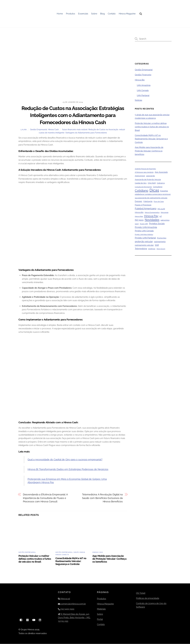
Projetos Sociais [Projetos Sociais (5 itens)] (157, 224)
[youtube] (34, 620)
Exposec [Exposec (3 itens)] (139, 202)
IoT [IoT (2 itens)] (161, 216)
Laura (24, 130)
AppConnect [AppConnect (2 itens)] (140, 176)
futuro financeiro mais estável (75, 130)
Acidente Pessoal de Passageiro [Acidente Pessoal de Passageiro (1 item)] (145, 169)
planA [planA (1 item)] (137, 224)
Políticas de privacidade (148, 599)
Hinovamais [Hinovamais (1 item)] (165, 213)
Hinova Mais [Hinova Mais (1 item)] (139, 217)
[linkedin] (40, 620)
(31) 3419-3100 (66, 609)
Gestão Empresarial (39, 130)
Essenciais (83, 14)
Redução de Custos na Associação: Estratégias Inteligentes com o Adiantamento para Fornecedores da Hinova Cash (73, 115)
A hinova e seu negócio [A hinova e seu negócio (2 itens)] (144, 172)
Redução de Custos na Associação (103, 130)
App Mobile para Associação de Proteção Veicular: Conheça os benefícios (109, 559)
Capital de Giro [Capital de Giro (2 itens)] (141, 183)
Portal (100, 620)
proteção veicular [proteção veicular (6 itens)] (144, 242)
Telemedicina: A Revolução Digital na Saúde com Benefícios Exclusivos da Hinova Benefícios (102, 498)
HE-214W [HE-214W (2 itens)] (161, 209)
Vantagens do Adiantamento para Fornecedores (86, 133)
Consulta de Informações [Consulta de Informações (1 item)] (143, 187)
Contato (112, 14)
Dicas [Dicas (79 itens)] (154, 191)
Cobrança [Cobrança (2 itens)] (161, 183)
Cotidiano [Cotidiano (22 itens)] (142, 191)
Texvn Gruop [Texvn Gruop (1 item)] (161, 249)
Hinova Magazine (127, 14)
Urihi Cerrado (143, 91)
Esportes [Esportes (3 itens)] (164, 191)
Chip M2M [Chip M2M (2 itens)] (152, 183)
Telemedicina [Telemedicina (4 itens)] (141, 249)
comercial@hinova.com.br (72, 604)
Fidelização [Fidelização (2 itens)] (148, 202)
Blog (103, 14)
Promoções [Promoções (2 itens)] (162, 238)
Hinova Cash (53, 130)
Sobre (94, 14)
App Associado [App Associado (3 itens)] (161, 172)
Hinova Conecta (62, 555)
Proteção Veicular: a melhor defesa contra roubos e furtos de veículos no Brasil (35, 559)
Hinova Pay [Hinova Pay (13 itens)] (151, 216)
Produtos (71, 14)
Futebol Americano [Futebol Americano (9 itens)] (146, 209)
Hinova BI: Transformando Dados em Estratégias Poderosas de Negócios (68, 470)
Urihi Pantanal (143, 96)
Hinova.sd (64, 599)
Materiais (101, 609)
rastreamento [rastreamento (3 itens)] (160, 242)
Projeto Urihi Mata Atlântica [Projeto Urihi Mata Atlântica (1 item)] (144, 235)
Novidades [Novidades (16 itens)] (152, 220)
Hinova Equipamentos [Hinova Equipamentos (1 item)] (152, 213)
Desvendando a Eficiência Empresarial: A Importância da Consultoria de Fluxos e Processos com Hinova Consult (45, 498)
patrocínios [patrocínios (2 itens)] (165, 220)
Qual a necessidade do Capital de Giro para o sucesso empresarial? (65, 460)
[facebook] (21, 620)
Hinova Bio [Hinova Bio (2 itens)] (139, 213)
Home (60, 14)
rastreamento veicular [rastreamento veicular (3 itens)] (144, 245)
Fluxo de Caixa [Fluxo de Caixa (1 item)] (159, 202)
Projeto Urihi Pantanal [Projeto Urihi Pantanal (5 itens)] (145, 238)
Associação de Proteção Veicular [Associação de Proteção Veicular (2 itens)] (148, 180)
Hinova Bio (140, 80)
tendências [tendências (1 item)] (152, 249)
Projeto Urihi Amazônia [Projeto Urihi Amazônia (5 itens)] (146, 227)
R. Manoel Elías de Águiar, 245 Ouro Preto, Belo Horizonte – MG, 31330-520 (74, 618)
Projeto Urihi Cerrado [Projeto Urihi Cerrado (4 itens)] (144, 231)
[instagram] (27, 620)
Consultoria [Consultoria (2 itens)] (158, 187)
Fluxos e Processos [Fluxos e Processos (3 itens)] (143, 205)
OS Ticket (141, 593)
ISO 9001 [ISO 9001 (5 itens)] (139, 220)
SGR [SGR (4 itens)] (157, 245)
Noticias (138, 100)
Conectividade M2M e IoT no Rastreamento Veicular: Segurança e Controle (71, 561)
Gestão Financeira (143, 75)
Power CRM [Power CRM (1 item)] (144, 224)
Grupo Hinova (79, 553)
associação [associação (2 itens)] (151, 176)
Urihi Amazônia (144, 86)
